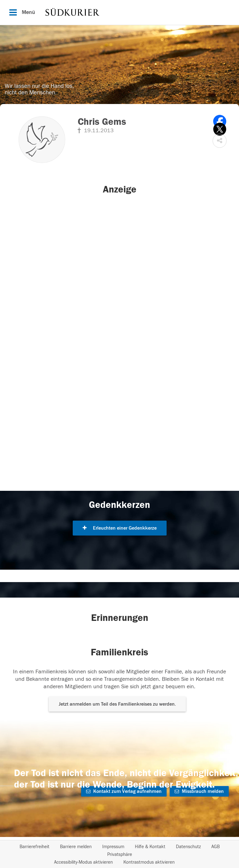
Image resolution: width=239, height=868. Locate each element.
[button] (220, 141)
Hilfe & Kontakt (150, 847)
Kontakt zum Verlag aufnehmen (124, 791)
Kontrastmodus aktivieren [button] (149, 862)
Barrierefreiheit (34, 847)
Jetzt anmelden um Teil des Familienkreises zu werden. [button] (117, 704)
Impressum (113, 847)
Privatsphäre (120, 854)
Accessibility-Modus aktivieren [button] (83, 862)
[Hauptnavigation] (119, 12)
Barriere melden (76, 847)
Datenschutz (188, 847)
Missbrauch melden (199, 791)
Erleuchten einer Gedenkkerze (120, 528)
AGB (216, 847)
